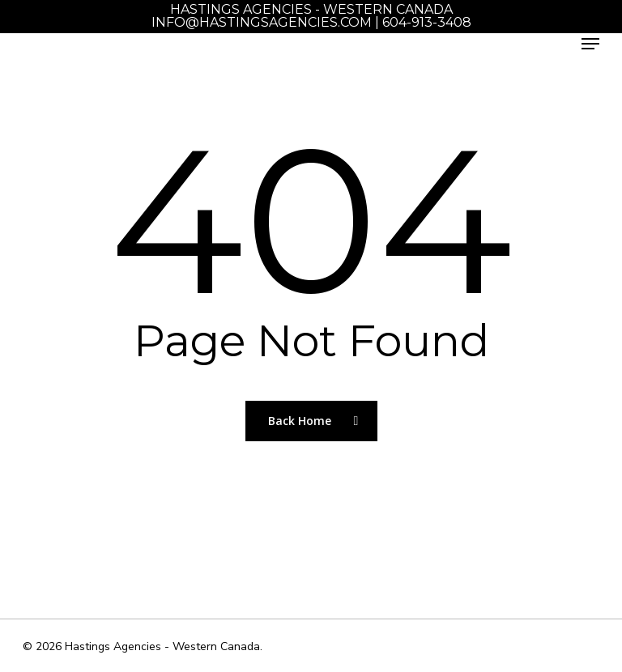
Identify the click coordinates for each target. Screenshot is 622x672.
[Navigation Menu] (590, 44)
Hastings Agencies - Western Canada (311, 9)
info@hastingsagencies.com (262, 22)
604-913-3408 (427, 22)
